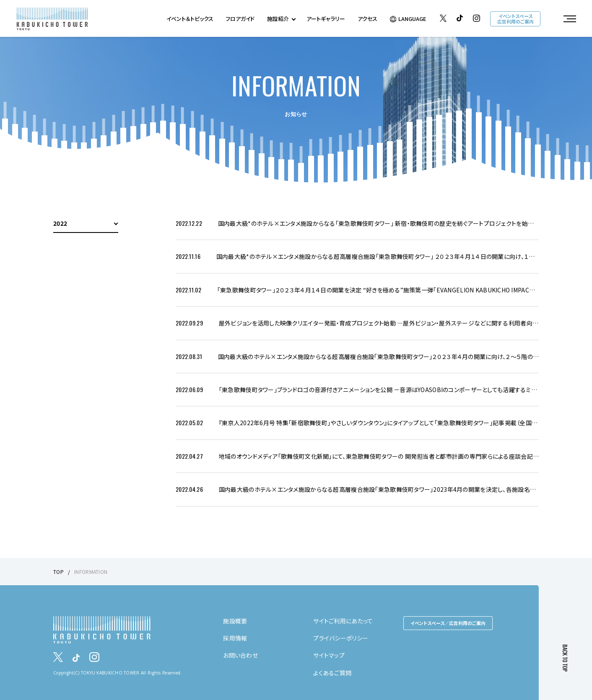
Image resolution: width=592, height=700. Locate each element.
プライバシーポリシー (341, 638)
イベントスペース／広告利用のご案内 (448, 623)
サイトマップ (329, 655)
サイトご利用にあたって (343, 621)
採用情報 (235, 638)
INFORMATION (91, 572)
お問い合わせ (240, 655)
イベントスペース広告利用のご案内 (515, 19)
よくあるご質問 (332, 673)
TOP (58, 572)
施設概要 (235, 621)
